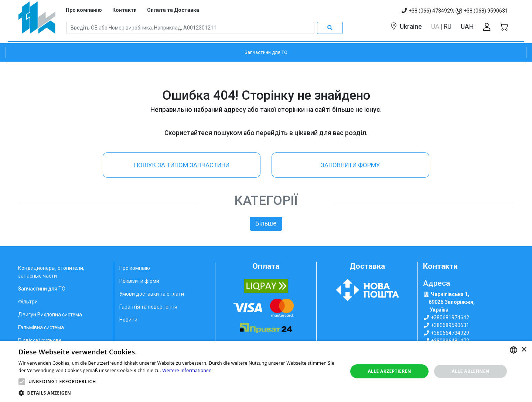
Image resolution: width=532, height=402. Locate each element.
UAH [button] (467, 27)
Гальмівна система (41, 327)
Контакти (125, 10)
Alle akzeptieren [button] (389, 371)
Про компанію (84, 10)
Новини (128, 320)
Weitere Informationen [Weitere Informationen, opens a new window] (187, 370)
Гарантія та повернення (148, 307)
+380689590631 (450, 325)
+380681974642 (450, 317)
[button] (22, 382)
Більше (266, 223)
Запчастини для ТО (42, 289)
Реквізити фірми (139, 281)
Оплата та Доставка (173, 10)
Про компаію (135, 268)
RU (448, 27)
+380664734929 (450, 333)
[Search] (190, 28)
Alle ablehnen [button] (471, 371)
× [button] (524, 350)
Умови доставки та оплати (152, 294)
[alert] (266, 371)
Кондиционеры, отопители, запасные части (51, 272)
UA (436, 27)
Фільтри (28, 302)
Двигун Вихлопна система (50, 315)
